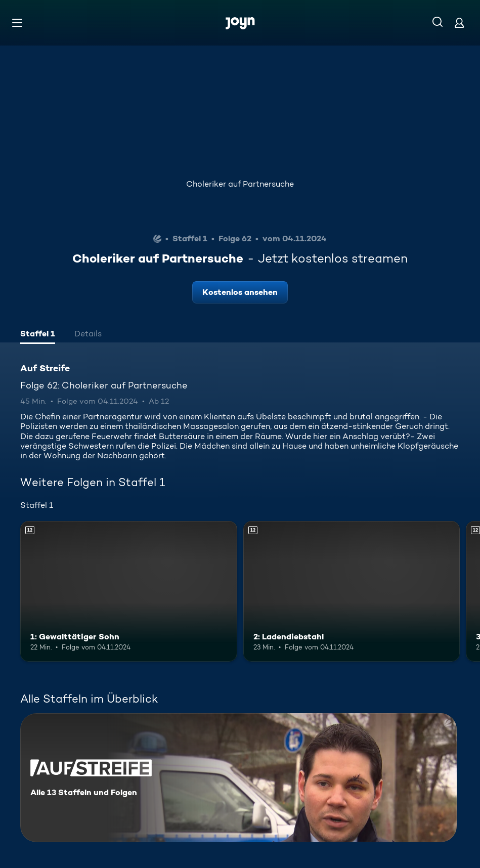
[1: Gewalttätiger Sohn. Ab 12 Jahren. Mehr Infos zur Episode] (129, 592)
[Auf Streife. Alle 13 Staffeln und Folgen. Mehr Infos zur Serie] (238, 778)
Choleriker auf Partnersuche (240, 184)
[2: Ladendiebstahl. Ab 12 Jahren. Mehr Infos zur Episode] (352, 592)
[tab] (38, 335)
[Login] (459, 23)
